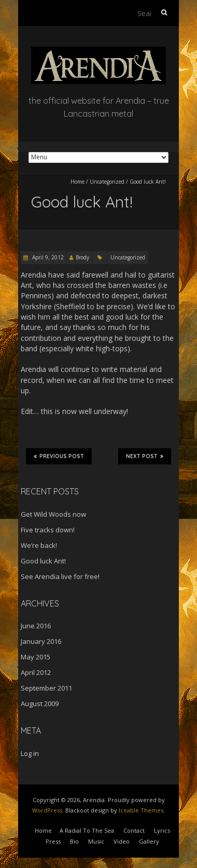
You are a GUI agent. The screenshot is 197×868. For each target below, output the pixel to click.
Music (96, 841)
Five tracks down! (48, 530)
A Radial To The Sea (87, 830)
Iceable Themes (141, 810)
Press (53, 841)
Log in (30, 753)
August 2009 (40, 704)
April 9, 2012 (47, 257)
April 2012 (36, 672)
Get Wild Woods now (53, 514)
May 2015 (36, 657)
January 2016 (41, 641)
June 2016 (36, 626)
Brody (82, 257)
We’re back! (39, 545)
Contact (134, 830)
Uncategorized (107, 182)
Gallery (149, 841)
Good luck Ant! (43, 561)
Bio (74, 841)
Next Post (145, 456)
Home (78, 182)
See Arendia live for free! (60, 576)
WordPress (47, 810)
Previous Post (59, 456)
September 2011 (46, 688)
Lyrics (162, 830)
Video (122, 841)
